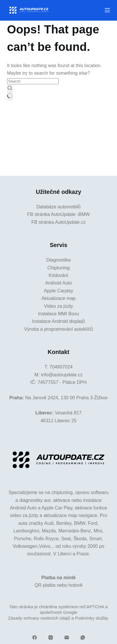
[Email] (67, 637)
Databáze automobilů (58, 207)
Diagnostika (59, 260)
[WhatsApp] (83, 637)
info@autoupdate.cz (62, 375)
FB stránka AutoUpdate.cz (59, 222)
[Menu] (107, 10)
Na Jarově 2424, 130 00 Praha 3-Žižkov (66, 398)
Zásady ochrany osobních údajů (39, 618)
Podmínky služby (91, 618)
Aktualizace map (58, 298)
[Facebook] (35, 637)
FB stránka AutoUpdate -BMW (58, 214)
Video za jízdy (58, 306)
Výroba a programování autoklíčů (59, 329)
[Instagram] (51, 637)
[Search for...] (33, 81)
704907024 (61, 367)
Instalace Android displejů (58, 321)
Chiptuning (58, 268)
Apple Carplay (58, 291)
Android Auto (59, 283)
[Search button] (10, 93)
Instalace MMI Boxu (58, 314)
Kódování (59, 275)
